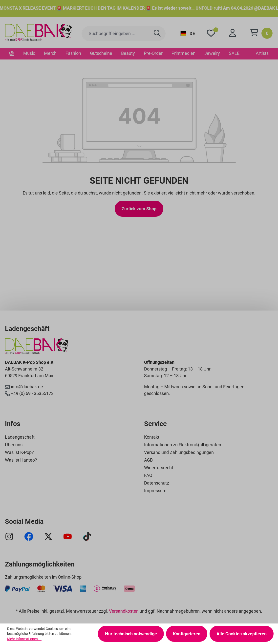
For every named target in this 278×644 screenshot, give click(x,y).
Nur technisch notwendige (131, 634)
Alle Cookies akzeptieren (242, 634)
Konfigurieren (187, 634)
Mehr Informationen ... (24, 639)
